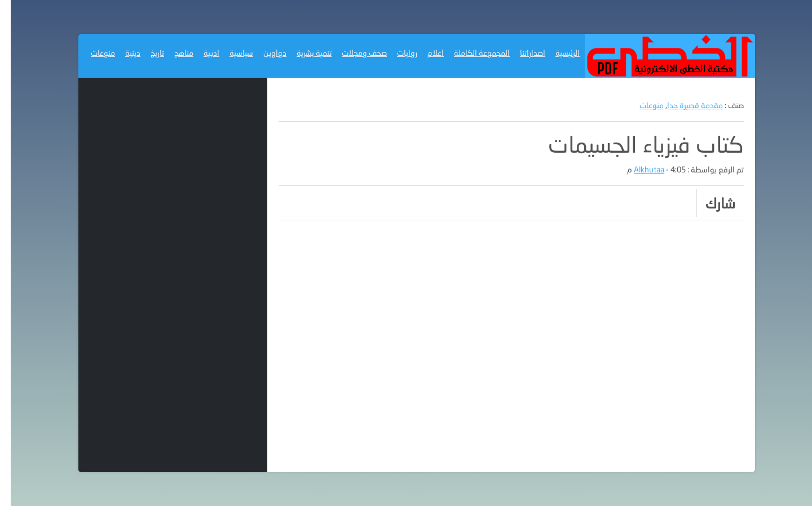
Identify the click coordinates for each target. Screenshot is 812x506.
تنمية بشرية (303, 53)
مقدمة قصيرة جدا (684, 105)
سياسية (231, 53)
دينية (122, 53)
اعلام (425, 53)
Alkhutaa (638, 169)
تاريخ (147, 53)
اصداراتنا (522, 53)
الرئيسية (557, 53)
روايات (396, 53)
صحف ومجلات (354, 53)
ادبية (201, 53)
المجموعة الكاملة (471, 53)
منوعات (92, 53)
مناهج (173, 53)
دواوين (264, 53)
